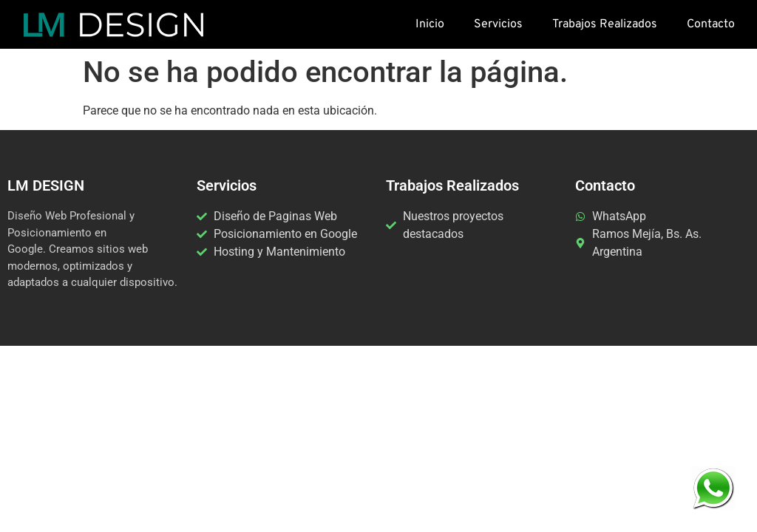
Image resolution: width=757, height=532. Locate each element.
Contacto (711, 24)
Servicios (498, 24)
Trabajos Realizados (605, 24)
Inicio (430, 24)
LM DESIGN (46, 185)
